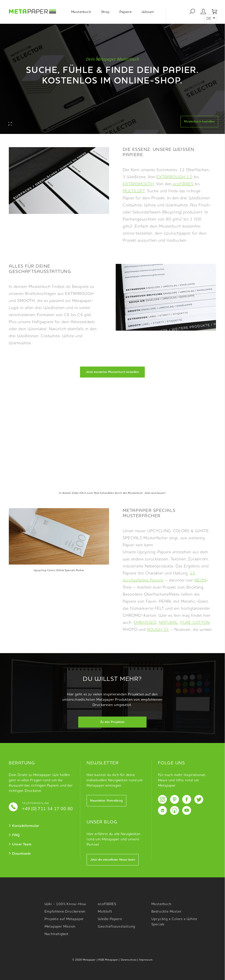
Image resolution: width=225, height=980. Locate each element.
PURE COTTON (195, 623)
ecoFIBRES (183, 184)
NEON (200, 580)
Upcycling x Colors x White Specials (174, 922)
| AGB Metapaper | (108, 960)
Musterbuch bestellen (199, 122)
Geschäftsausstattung (116, 927)
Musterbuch (81, 12)
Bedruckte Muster (166, 912)
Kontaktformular (26, 826)
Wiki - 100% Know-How (65, 904)
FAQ (16, 835)
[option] (112, 79)
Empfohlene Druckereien (65, 912)
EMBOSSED (145, 623)
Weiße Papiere (110, 919)
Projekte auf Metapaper (64, 919)
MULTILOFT (134, 191)
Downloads (21, 854)
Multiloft (105, 912)
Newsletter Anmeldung (106, 801)
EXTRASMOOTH (138, 184)
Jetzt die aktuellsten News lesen (113, 860)
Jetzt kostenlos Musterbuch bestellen (112, 372)
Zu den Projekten (112, 722)
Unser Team (22, 845)
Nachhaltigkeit (57, 934)
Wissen (148, 12)
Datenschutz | (129, 960)
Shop (105, 12)
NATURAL (168, 623)
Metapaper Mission (60, 927)
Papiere (126, 12)
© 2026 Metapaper (84, 960)
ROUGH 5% (158, 630)
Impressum (146, 960)
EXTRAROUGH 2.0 (175, 177)
